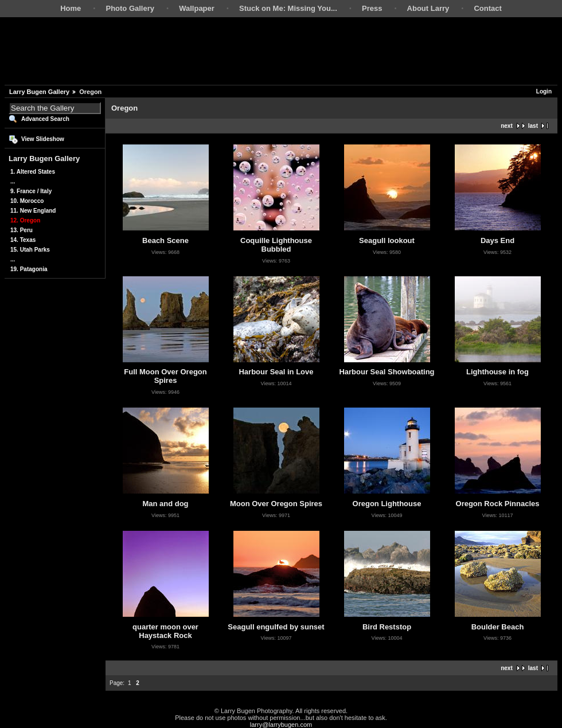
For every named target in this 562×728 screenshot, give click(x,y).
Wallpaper (197, 8)
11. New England (33, 211)
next (507, 126)
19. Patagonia (29, 269)
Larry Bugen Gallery (39, 92)
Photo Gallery (130, 8)
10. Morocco (27, 201)
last (533, 126)
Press (372, 8)
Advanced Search (45, 119)
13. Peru (22, 230)
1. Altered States (33, 172)
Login (544, 91)
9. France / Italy (31, 191)
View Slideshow (43, 139)
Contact (487, 8)
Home (71, 8)
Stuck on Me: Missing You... (288, 8)
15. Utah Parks (30, 250)
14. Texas (23, 240)
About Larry (428, 8)
